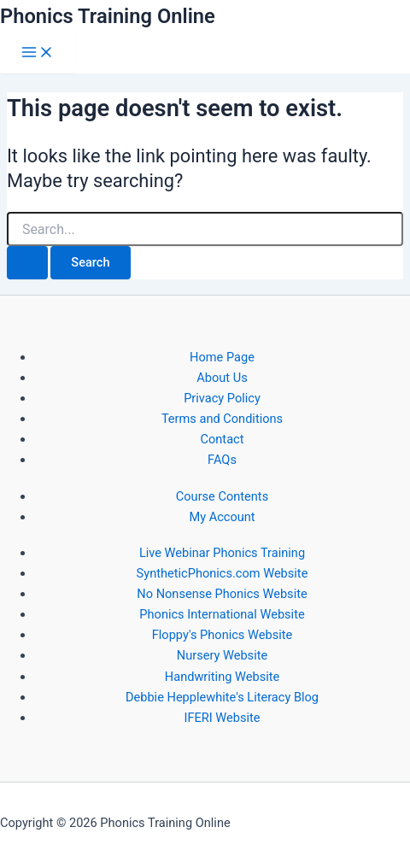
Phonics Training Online (108, 16)
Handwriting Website (222, 677)
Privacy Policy (222, 398)
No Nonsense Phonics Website (222, 594)
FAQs (222, 460)
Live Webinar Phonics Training (222, 553)
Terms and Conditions (222, 419)
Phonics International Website (222, 614)
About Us (222, 378)
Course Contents (222, 496)
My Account (222, 517)
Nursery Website (222, 655)
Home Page (222, 357)
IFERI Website (222, 718)
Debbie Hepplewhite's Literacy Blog (222, 697)
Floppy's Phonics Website (222, 635)
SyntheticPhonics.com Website (223, 573)
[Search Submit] (27, 263)
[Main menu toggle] (38, 53)
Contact (223, 439)
